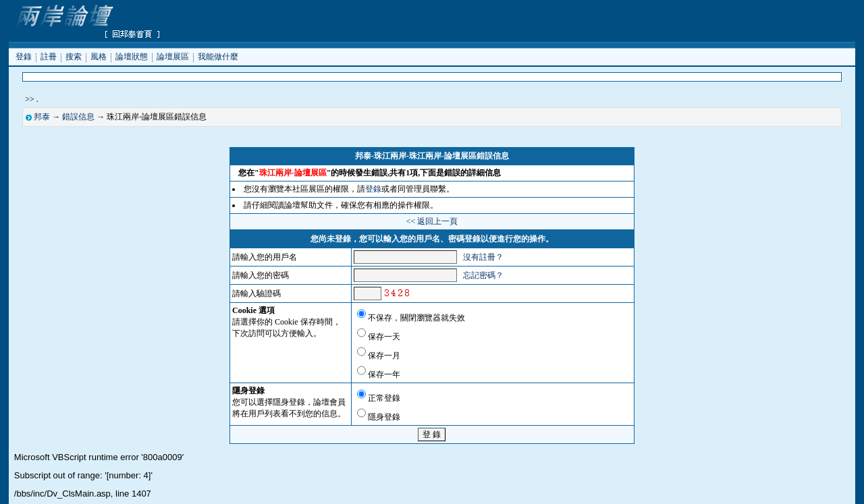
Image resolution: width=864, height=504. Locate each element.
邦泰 (42, 117)
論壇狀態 (132, 56)
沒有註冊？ (483, 257)
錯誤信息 (78, 117)
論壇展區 (173, 56)
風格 (99, 56)
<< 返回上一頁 (432, 221)
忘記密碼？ (483, 275)
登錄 (24, 56)
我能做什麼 (218, 56)
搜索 (74, 56)
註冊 (49, 56)
